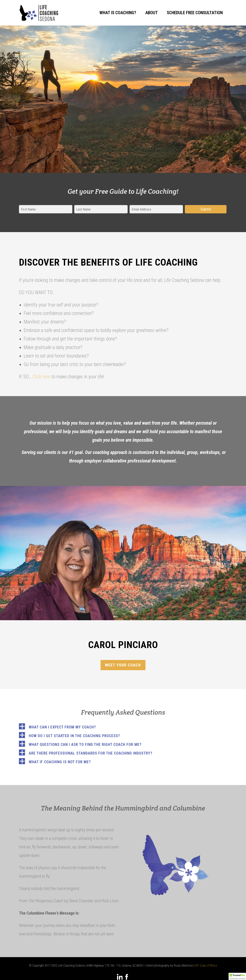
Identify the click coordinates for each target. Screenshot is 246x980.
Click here (41, 377)
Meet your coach (123, 665)
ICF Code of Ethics (206, 966)
